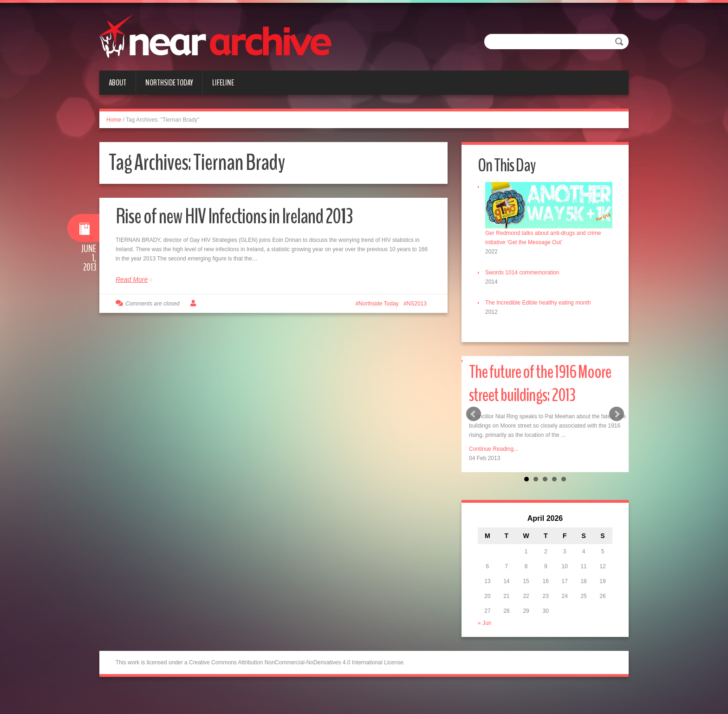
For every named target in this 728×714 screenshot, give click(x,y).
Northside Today (169, 83)
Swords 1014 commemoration (522, 273)
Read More (132, 279)
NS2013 (417, 304)
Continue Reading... (494, 449)
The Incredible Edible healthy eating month (538, 303)
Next (617, 414)
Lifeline (223, 83)
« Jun (484, 623)
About (117, 83)
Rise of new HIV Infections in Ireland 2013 (234, 217)
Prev (474, 414)
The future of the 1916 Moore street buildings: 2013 (540, 384)
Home (114, 120)
